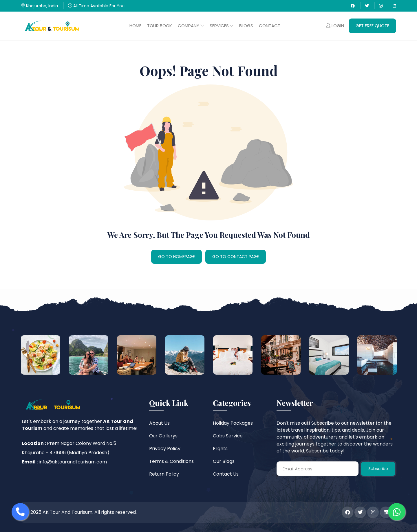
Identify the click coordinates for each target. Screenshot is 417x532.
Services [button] (222, 26)
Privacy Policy (165, 449)
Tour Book (160, 26)
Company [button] (191, 26)
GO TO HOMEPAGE (177, 257)
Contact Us (226, 474)
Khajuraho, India (39, 6)
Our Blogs (224, 461)
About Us (159, 423)
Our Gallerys (163, 436)
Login (335, 26)
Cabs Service (228, 436)
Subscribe (378, 469)
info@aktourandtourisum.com (73, 462)
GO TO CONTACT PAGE (236, 257)
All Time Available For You (96, 6)
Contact (270, 26)
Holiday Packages (233, 423)
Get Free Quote (372, 26)
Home (135, 26)
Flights (220, 449)
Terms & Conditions (171, 461)
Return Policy (164, 474)
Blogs (246, 26)
